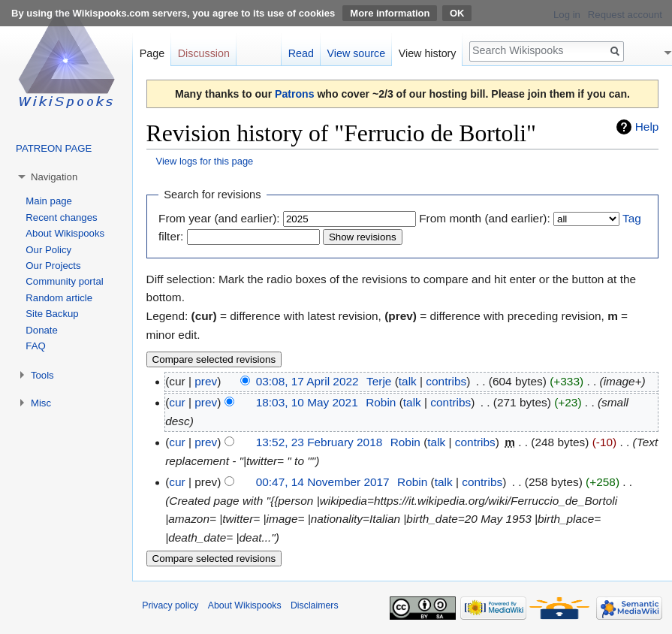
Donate (42, 330)
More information (390, 13)
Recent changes (61, 217)
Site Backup (52, 314)
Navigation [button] (54, 177)
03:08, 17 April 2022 (307, 381)
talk (408, 381)
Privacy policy (170, 605)
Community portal (64, 281)
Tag (632, 218)
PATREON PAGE (54, 148)
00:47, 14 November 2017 (323, 482)
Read (301, 53)
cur (177, 402)
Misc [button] (41, 403)
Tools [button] (42, 375)
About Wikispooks (65, 233)
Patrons (294, 94)
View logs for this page (205, 161)
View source (357, 53)
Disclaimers (315, 605)
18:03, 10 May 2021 (307, 402)
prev (206, 381)
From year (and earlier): (219, 218)
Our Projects (53, 266)
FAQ (35, 346)
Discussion (204, 53)
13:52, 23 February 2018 (319, 442)
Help (647, 127)
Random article (59, 298)
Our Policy (48, 250)
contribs (446, 381)
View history (428, 53)
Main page (49, 201)
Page (152, 53)
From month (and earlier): (484, 218)
